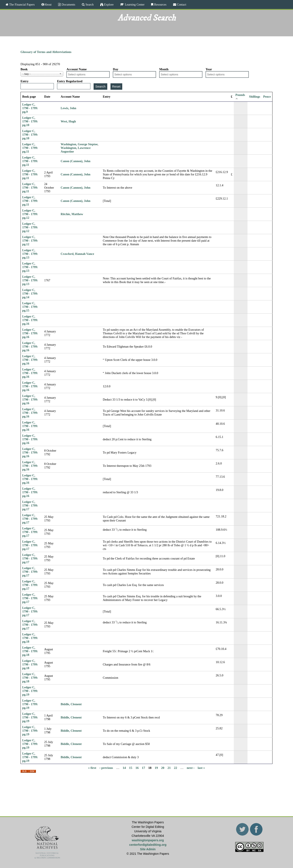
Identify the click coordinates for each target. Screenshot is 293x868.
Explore (108, 4)
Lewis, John (68, 108)
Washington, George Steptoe (79, 144)
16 (137, 768)
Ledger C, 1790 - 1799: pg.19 (30, 691)
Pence (267, 97)
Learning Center (134, 4)
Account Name (77, 69)
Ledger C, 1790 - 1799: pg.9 (30, 108)
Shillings (255, 97)
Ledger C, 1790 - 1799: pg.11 (30, 148)
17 (144, 768)
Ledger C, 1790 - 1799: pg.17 (30, 505)
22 (176, 768)
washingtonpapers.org (148, 840)
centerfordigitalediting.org (148, 845)
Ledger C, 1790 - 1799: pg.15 (30, 307)
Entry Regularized (70, 81)
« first (92, 768)
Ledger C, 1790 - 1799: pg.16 (30, 320)
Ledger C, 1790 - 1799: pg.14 (30, 294)
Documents (68, 4)
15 (131, 768)
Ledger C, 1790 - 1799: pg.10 (30, 121)
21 (169, 768)
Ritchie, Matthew (72, 214)
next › (191, 768)
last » (201, 768)
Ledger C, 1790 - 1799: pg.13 (30, 254)
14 (124, 768)
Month (164, 69)
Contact (181, 4)
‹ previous (106, 768)
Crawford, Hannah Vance (77, 254)
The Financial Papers (21, 4)
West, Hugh (68, 121)
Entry (25, 81)
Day (116, 69)
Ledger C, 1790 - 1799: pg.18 (30, 638)
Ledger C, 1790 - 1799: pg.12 (30, 214)
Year (209, 69)
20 (163, 768)
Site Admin (148, 849)
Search (89, 4)
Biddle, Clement (71, 704)
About (48, 4)
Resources (160, 4)
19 (156, 768)
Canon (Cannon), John (76, 161)
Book (24, 69)
